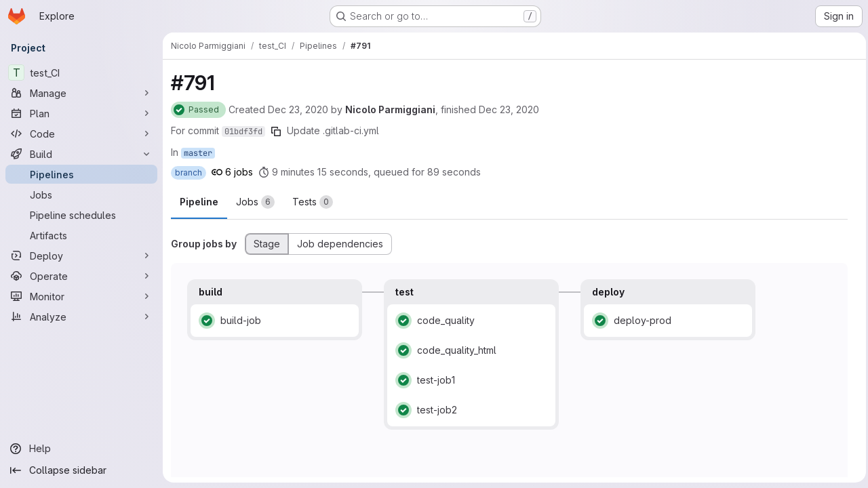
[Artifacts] (81, 235)
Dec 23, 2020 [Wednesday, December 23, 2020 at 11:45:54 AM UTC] (298, 109)
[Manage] (81, 93)
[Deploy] (81, 256)
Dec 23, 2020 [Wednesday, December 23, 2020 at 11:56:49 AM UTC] (509, 109)
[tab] (255, 202)
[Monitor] (81, 296)
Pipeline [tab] (199, 202)
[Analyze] (81, 317)
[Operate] (81, 276)
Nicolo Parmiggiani (390, 109)
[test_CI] (81, 73)
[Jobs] (81, 195)
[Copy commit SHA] (276, 131)
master (198, 153)
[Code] (81, 134)
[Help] (81, 449)
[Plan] (81, 113)
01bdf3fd (243, 131)
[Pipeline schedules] (81, 215)
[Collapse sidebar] (81, 470)
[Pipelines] (81, 174)
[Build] (81, 154)
